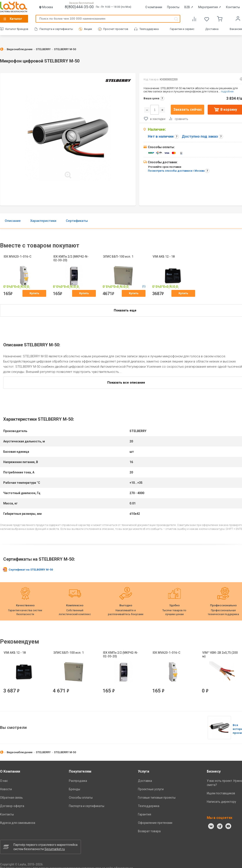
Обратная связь (11, 798)
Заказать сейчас (188, 110)
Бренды (74, 789)
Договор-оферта (12, 806)
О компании (154, 7)
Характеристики (43, 221)
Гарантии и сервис (182, 29)
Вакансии (236, 29)
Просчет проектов (116, 29)
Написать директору (221, 802)
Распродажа (78, 781)
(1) (145, 286)
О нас (4, 781)
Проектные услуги (151, 789)
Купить (34, 293)
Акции (88, 29)
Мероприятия (210, 7)
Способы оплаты (81, 798)
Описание (13, 221)
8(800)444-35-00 (79, 7)
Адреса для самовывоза (18, 823)
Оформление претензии (155, 823)
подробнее (227, 91)
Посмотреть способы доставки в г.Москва (176, 171)
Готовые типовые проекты (157, 798)
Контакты (233, 7)
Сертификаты (77, 221)
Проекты (173, 7)
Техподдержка (149, 29)
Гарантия (145, 814)
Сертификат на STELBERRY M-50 (31, 570)
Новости (6, 789)
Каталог (16, 19)
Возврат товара (149, 831)
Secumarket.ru (55, 849)
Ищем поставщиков (221, 793)
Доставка (212, 29)
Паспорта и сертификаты (56, 29)
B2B (189, 7)
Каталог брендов (17, 29)
